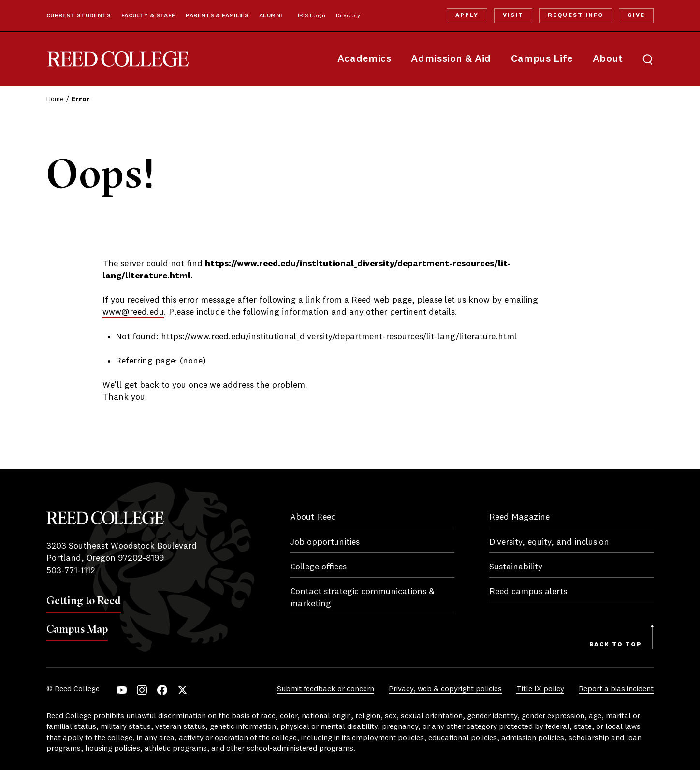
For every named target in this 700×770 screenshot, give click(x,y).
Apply (467, 15)
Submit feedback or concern (326, 689)
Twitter (182, 690)
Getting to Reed (84, 600)
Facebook (162, 690)
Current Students (79, 16)
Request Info (575, 15)
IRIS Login (312, 16)
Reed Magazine (519, 517)
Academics (365, 59)
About (608, 59)
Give (636, 15)
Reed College (118, 59)
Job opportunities (325, 542)
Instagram (142, 690)
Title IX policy (540, 689)
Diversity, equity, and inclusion (549, 542)
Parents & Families (217, 16)
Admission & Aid (451, 59)
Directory (348, 16)
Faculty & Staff (148, 16)
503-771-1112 (71, 571)
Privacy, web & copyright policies (445, 689)
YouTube (122, 690)
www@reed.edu (133, 312)
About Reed (313, 517)
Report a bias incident (616, 689)
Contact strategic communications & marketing (362, 598)
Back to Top (616, 645)
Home (55, 99)
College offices (318, 567)
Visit (513, 15)
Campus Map (77, 629)
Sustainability (516, 567)
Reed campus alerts (528, 592)
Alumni (270, 16)
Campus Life (542, 59)
